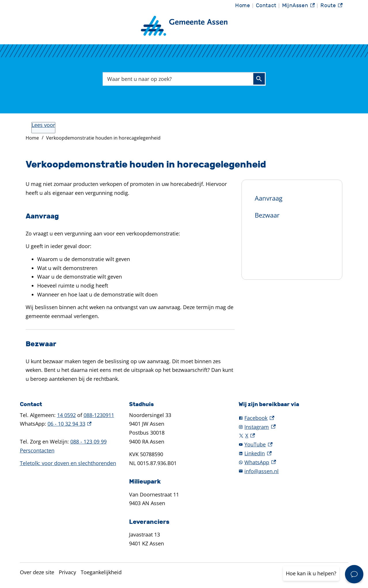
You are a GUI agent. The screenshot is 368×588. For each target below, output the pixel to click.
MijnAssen (299, 6)
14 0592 (66, 415)
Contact (266, 6)
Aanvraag (269, 198)
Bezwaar (267, 215)
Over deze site (37, 572)
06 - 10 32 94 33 (70, 424)
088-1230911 (99, 415)
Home (242, 6)
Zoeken (259, 79)
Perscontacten (37, 450)
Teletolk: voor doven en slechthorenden (68, 463)
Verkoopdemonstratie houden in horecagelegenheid (103, 138)
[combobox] (184, 79)
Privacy (67, 572)
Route (331, 6)
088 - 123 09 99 (88, 442)
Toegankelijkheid (101, 572)
